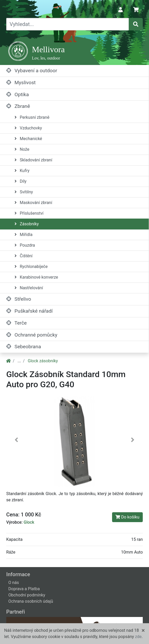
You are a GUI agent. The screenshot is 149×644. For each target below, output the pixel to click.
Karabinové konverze (36, 277)
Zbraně (18, 106)
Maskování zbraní (33, 203)
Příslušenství (29, 213)
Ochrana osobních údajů (31, 601)
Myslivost (21, 83)
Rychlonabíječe (31, 267)
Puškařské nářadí (30, 311)
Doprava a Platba (24, 589)
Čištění (24, 256)
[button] (17, 441)
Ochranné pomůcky (32, 335)
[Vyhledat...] (68, 24)
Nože (22, 149)
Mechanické (28, 139)
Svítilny (24, 192)
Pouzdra (25, 245)
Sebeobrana (24, 347)
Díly (21, 181)
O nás (14, 583)
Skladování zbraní (33, 160)
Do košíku (127, 517)
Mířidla (24, 235)
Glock (29, 522)
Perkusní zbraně (32, 117)
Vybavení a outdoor (32, 71)
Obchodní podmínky (27, 595)
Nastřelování (29, 288)
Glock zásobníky (43, 361)
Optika (18, 94)
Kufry (22, 171)
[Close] (143, 630)
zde (138, 637)
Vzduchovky (28, 128)
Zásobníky (27, 224)
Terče (17, 323)
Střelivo (19, 299)
